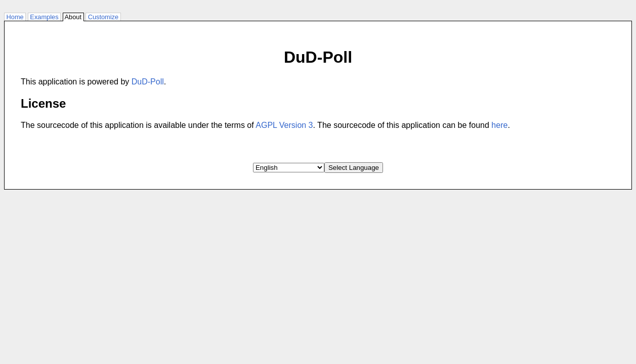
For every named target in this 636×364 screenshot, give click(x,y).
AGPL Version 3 (284, 125)
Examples (44, 17)
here (499, 125)
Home (15, 17)
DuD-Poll (148, 82)
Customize (103, 17)
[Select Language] (289, 168)
